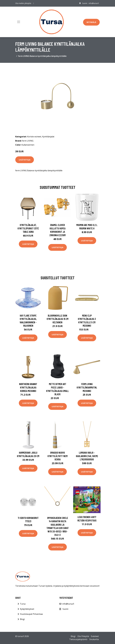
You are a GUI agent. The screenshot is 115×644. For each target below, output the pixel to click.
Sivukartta (94, 639)
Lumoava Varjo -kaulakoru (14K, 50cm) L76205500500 (87, 456)
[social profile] (34, 3)
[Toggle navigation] (19, 22)
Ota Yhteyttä (83, 636)
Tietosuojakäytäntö (78, 639)
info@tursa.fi (94, 3)
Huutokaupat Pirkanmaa (31, 614)
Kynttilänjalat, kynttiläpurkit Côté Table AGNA (28, 228)
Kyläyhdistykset (27, 609)
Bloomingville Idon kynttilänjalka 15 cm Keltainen (58, 319)
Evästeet (95, 636)
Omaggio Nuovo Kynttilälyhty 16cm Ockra (58, 456)
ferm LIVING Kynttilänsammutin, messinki (87, 387)
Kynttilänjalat (48, 137)
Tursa (23, 604)
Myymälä (91, 22)
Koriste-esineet (34, 137)
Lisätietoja (25, 160)
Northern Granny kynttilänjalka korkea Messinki (28, 387)
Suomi (85, 3)
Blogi (22, 619)
